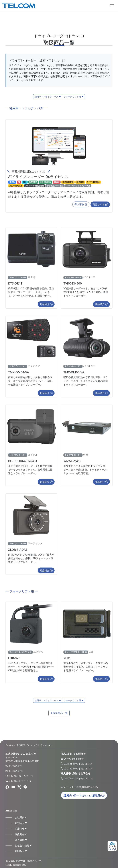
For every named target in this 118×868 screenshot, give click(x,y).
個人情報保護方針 (15, 861)
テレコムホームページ (21, 776)
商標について (34, 861)
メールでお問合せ (74, 759)
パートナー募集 (81, 787)
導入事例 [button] (81, 206)
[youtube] (13, 787)
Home (9, 745)
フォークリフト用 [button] (74, 97)
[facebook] (7, 787)
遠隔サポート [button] (84, 795)
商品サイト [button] (100, 206)
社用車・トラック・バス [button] (48, 97)
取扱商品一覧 (23, 745)
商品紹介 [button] (46, 306)
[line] (25, 787)
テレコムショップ (20, 781)
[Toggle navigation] (112, 6)
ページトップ (112, 846)
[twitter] (19, 787)
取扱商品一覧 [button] (59, 715)
